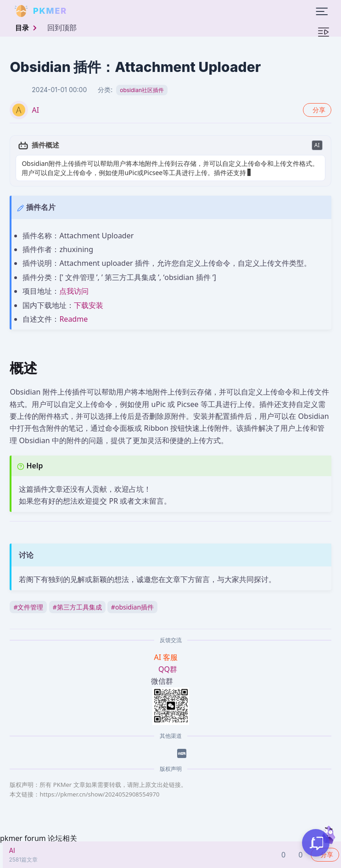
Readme (73, 319)
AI (35, 110)
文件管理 (28, 607)
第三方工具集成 (77, 607)
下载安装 (89, 305)
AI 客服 (167, 657)
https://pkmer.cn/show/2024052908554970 (99, 794)
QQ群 (168, 669)
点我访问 (74, 291)
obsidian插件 (132, 607)
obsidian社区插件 (142, 90)
